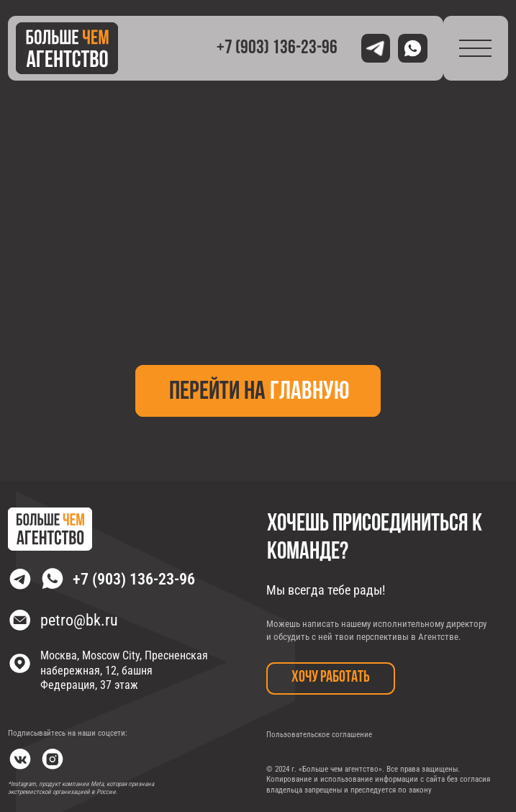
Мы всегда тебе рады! (326, 590)
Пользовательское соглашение (319, 735)
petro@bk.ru (79, 620)
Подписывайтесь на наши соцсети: (68, 733)
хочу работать (331, 678)
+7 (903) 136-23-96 (277, 49)
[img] (67, 48)
